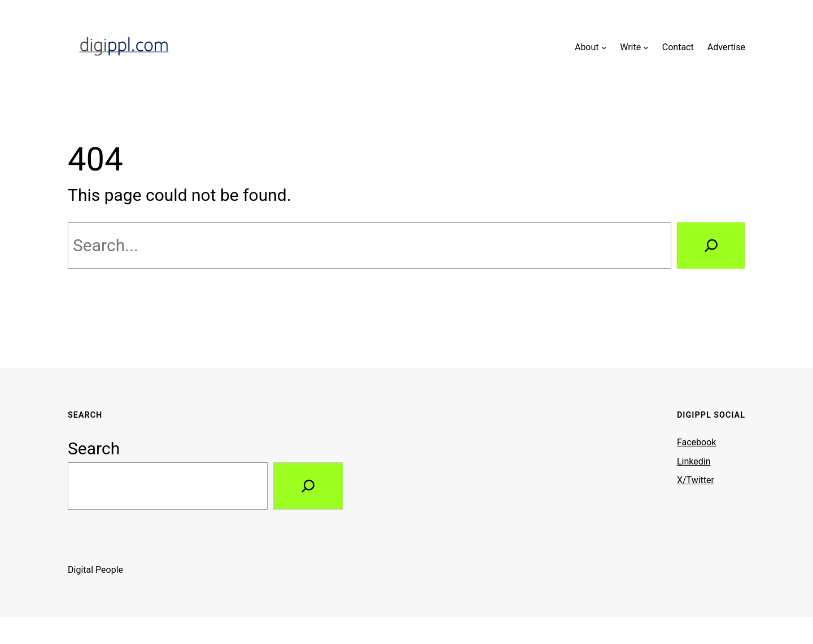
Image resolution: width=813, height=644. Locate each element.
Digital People (95, 570)
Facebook (696, 442)
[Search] (711, 246)
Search (94, 448)
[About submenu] (604, 47)
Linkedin (694, 461)
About (587, 47)
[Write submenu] (646, 47)
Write (630, 47)
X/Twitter (696, 480)
